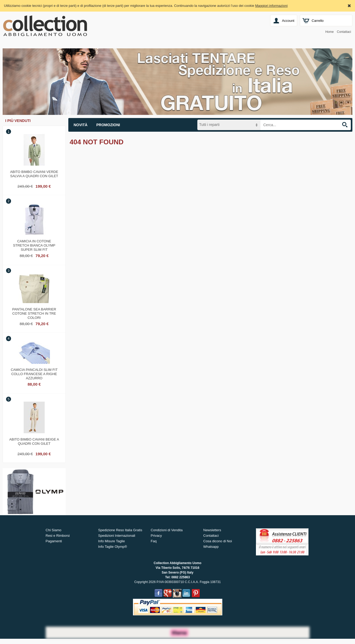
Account (288, 21)
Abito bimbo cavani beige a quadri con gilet (34, 441)
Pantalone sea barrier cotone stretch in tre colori (34, 313)
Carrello (318, 21)
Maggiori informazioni (271, 6)
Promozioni (108, 125)
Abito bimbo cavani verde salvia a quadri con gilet (34, 174)
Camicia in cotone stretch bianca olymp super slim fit (34, 245)
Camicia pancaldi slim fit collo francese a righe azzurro (34, 373)
